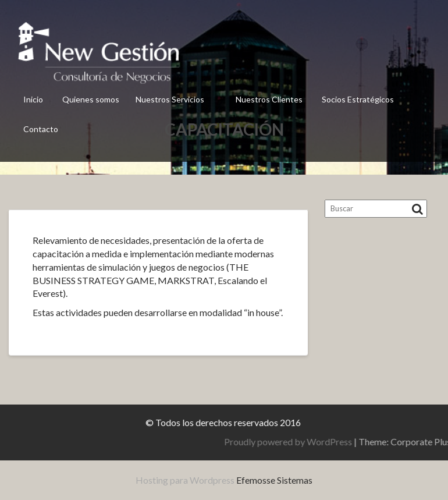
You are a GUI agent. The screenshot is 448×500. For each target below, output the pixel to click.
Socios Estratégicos (358, 99)
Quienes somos (91, 99)
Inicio (33, 99)
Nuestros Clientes (269, 99)
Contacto (41, 129)
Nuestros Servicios (170, 99)
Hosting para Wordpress (185, 480)
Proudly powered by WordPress (335, 442)
